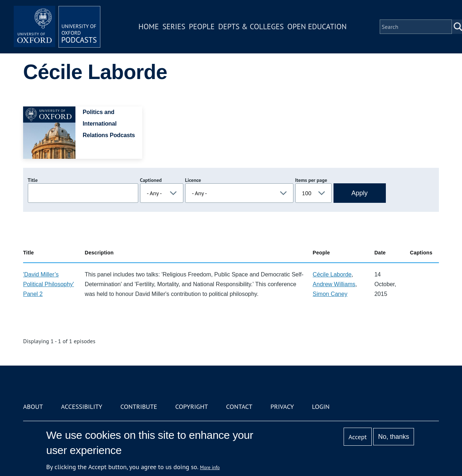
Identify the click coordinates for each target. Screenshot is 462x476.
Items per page (311, 180)
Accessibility (82, 407)
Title (33, 180)
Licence (193, 180)
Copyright (191, 407)
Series (174, 27)
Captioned (151, 180)
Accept (358, 437)
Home (149, 27)
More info (210, 467)
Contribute (139, 407)
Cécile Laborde (332, 274)
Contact (239, 407)
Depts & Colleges (251, 27)
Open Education (317, 27)
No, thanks (393, 437)
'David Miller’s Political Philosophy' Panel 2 (49, 284)
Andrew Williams (334, 284)
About (33, 407)
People (202, 27)
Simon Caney (330, 294)
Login (321, 407)
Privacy (282, 407)
